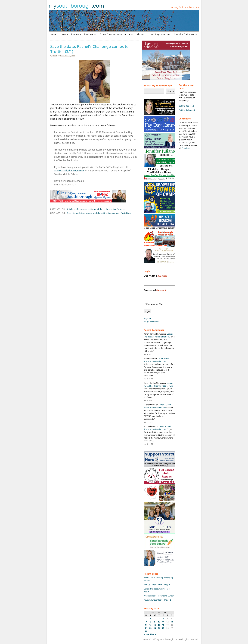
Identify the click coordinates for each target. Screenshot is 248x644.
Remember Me (154, 304)
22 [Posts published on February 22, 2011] (150, 628)
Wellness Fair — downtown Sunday (159, 596)
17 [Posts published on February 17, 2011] (159, 625)
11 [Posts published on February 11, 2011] (163, 622)
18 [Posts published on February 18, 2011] (163, 625)
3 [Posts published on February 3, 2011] (159, 619)
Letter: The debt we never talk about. (158, 335)
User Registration (160, 34)
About (140, 34)
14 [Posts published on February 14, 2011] (146, 625)
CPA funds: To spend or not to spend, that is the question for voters (96, 209)
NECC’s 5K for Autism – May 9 (157, 585)
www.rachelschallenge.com (69, 170)
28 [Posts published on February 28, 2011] (146, 631)
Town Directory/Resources (116, 34)
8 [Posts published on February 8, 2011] (150, 622)
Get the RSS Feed (186, 106)
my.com (76, 6)
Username (155, 276)
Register (147, 319)
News (63, 34)
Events (75, 34)
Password (155, 290)
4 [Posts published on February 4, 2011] (163, 619)
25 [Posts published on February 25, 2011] (163, 628)
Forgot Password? (152, 321)
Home (53, 34)
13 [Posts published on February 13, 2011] (172, 622)
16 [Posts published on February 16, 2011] (155, 625)
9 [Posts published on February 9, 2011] (155, 622)
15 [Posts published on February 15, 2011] (150, 625)
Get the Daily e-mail (186, 34)
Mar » (153, 634)
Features (90, 34)
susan (55, 56)
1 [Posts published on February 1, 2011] (150, 619)
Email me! (186, 148)
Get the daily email (187, 110)
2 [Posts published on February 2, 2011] (155, 619)
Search (171, 91)
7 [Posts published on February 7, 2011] (146, 622)
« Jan (146, 634)
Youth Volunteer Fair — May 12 (157, 600)
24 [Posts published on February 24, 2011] (159, 628)
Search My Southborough (158, 85)
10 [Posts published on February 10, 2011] (159, 622)
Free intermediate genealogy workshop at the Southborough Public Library (100, 213)
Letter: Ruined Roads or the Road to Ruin (157, 360)
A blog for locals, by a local (185, 7)
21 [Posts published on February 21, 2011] (146, 628)
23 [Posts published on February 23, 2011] (155, 628)
